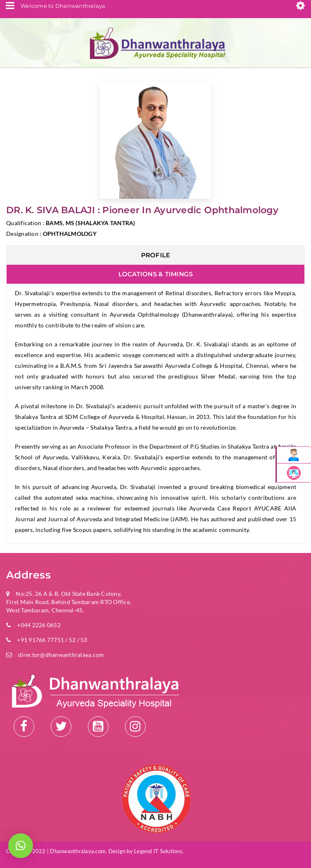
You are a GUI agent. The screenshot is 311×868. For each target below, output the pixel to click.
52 (72, 640)
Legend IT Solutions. (159, 851)
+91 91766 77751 (40, 640)
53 (83, 640)
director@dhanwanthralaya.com (61, 655)
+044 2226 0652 (39, 625)
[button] (21, 846)
